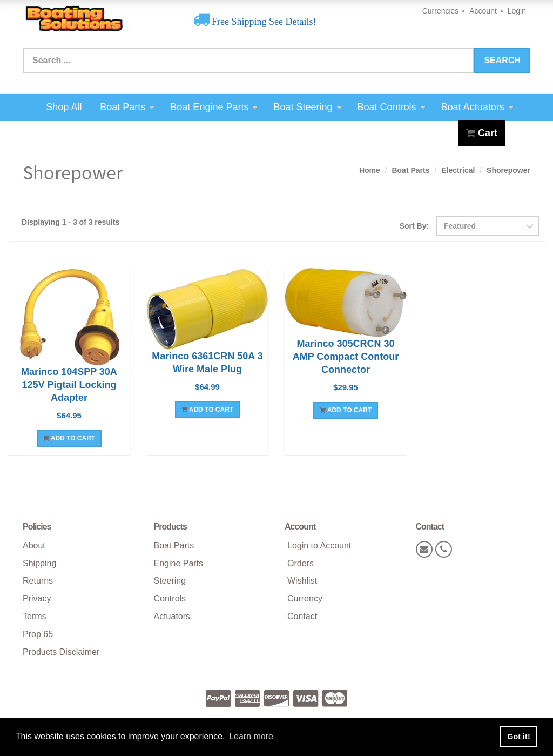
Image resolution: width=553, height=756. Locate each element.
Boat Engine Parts (214, 107)
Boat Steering (307, 107)
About (34, 546)
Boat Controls (391, 107)
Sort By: (414, 226)
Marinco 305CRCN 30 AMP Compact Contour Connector (346, 357)
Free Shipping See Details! (263, 22)
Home (370, 170)
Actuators (172, 616)
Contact (302, 616)
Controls (170, 598)
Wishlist (302, 581)
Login (517, 11)
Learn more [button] (251, 736)
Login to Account (319, 546)
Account (483, 11)
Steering (170, 581)
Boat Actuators (477, 107)
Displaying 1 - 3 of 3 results (70, 222)
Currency (305, 598)
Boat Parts (127, 107)
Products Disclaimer (61, 652)
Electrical (458, 170)
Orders (301, 563)
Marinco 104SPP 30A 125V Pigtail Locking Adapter (69, 385)
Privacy (37, 598)
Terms (35, 616)
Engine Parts (179, 563)
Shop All (64, 107)
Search (502, 60)
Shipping (39, 563)
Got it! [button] (518, 737)
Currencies (441, 11)
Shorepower (508, 170)
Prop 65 (38, 634)
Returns (38, 581)
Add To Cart (69, 438)
